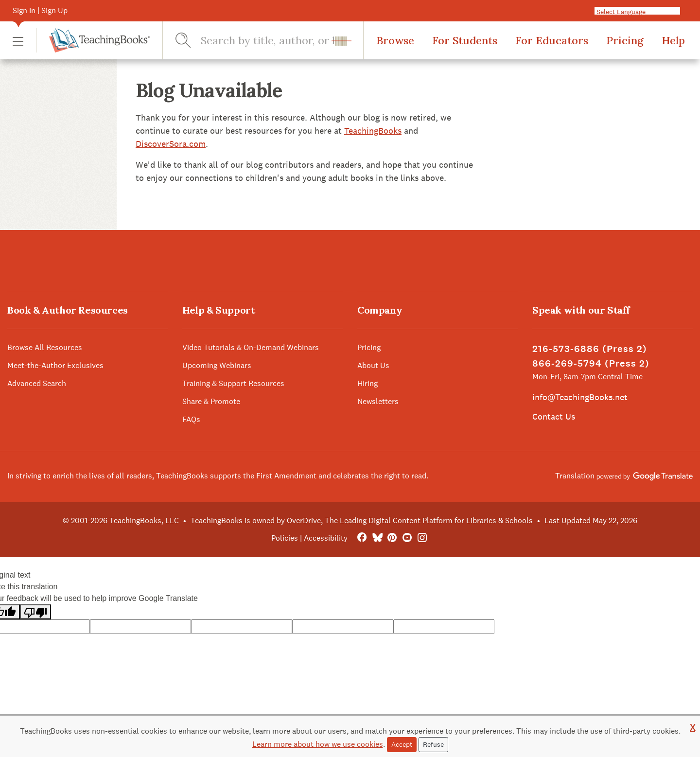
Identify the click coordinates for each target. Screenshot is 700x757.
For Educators (552, 40)
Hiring (367, 383)
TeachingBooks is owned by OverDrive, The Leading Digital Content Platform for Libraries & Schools (362, 520)
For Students (465, 40)
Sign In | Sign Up (40, 10)
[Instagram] (422, 538)
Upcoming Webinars (217, 365)
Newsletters (378, 401)
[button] (18, 41)
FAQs (191, 419)
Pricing (625, 40)
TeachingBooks (373, 131)
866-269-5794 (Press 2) (591, 363)
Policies (285, 538)
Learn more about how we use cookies (318, 744)
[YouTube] (407, 538)
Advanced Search (37, 383)
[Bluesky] (377, 538)
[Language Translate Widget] (641, 11)
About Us (373, 365)
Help (673, 40)
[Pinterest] (392, 538)
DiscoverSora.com (171, 144)
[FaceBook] (362, 538)
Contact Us (554, 416)
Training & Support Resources (233, 383)
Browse (395, 40)
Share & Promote (211, 401)
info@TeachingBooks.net (580, 397)
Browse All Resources (45, 347)
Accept (402, 744)
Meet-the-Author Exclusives (55, 365)
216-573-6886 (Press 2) (590, 349)
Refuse (433, 744)
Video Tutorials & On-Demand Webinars (251, 347)
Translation (624, 476)
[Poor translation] (35, 612)
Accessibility (326, 538)
